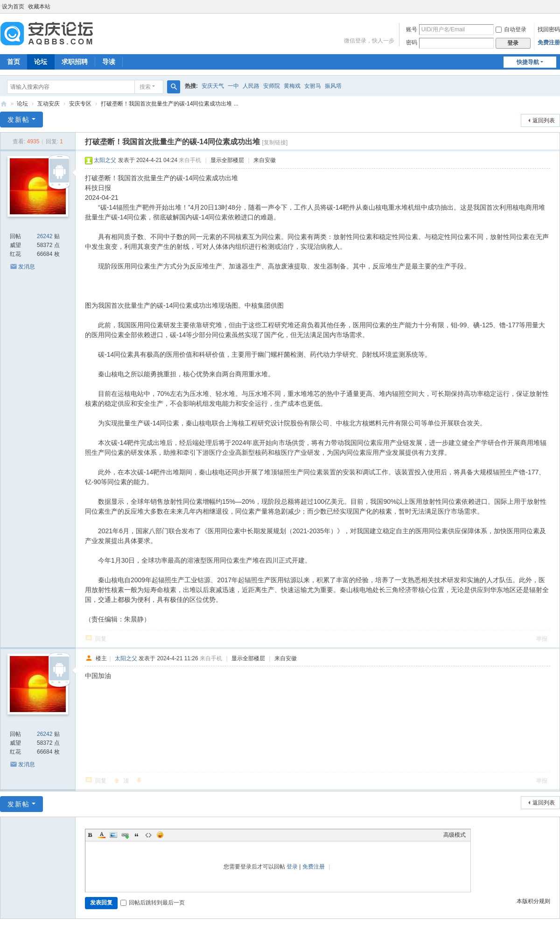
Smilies (160, 835)
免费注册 (549, 42)
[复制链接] (275, 142)
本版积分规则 (533, 901)
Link (125, 835)
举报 (542, 639)
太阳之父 (105, 160)
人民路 (251, 86)
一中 (233, 86)
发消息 (27, 267)
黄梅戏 (292, 86)
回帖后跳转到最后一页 (153, 903)
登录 (292, 867)
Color (102, 835)
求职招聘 (75, 62)
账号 (412, 29)
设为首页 (13, 7)
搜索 (145, 87)
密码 (412, 42)
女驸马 (313, 86)
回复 (101, 639)
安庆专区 (80, 104)
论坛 (41, 62)
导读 (109, 62)
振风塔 (333, 86)
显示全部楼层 (227, 160)
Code (148, 835)
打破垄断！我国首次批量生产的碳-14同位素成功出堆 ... (170, 104)
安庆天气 (213, 86)
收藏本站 (39, 7)
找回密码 (549, 29)
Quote (137, 835)
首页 (14, 62)
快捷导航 (528, 62)
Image (113, 835)
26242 (45, 236)
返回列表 (544, 120)
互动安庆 (49, 104)
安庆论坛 (4, 104)
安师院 (272, 86)
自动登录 (511, 29)
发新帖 (19, 120)
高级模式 (455, 835)
